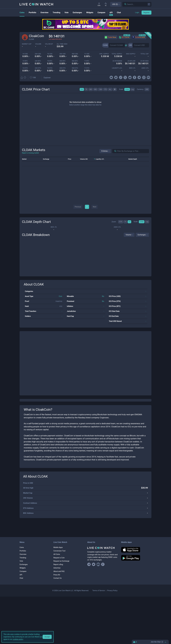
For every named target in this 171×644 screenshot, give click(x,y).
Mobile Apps (58, 547)
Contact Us (58, 578)
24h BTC (38, 61)
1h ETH (25, 68)
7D (86, 89)
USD (147, 89)
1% (125, 222)
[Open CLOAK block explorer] (47, 78)
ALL (110, 89)
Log (133, 89)
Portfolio (23, 551)
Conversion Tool (59, 551)
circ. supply (104, 54)
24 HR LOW (131, 61)
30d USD (63, 54)
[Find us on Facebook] (103, 564)
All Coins (57, 554)
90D (95, 89)
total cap (145, 54)
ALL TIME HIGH (62, 44)
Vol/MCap (49, 44)
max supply (131, 54)
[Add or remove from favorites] (35, 78)
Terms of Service (99, 591)
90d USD (75, 54)
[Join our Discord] (98, 564)
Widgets (23, 568)
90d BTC (75, 61)
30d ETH (63, 68)
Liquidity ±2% (117, 68)
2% (129, 222)
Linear (127, 89)
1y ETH (87, 68)
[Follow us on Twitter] (94, 564)
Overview (23, 554)
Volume (128, 235)
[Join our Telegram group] (89, 564)
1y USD (87, 54)
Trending (23, 558)
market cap (27, 44)
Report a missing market (30, 153)
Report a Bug (58, 564)
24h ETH (38, 68)
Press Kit (57, 575)
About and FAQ (59, 571)
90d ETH (75, 68)
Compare (23, 571)
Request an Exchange (61, 561)
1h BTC (25, 61)
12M (100, 89)
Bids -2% (132, 68)
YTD (105, 89)
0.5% (121, 222)
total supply (117, 54)
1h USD (25, 54)
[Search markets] (114, 151)
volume (38, 44)
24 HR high (144, 61)
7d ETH (50, 68)
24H (82, 89)
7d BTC (50, 61)
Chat (21, 578)
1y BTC (87, 61)
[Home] (102, 548)
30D (91, 89)
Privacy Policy (112, 591)
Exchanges (142, 235)
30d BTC (62, 61)
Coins (22, 547)
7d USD (50, 54)
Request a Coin (59, 558)
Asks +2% (145, 68)
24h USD (38, 54)
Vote (21, 561)
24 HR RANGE (117, 61)
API (21, 575)
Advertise (57, 568)
